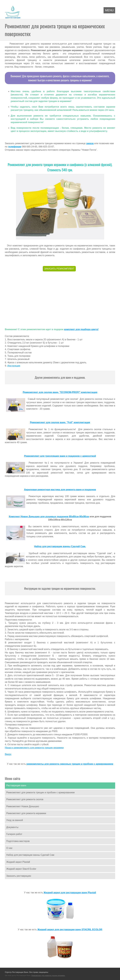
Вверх (8, 754)
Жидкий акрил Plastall (18, 862)
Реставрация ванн (16, 785)
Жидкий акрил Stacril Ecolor (21, 869)
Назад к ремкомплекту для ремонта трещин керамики (34, 748)
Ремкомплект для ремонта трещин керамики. (48, 975)
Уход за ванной (15, 820)
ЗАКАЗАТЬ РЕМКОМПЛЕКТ (59, 269)
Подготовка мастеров (18, 841)
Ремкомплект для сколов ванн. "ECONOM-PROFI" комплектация (60, 392)
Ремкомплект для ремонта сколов (25, 799)
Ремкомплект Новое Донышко (23, 806)
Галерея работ (14, 834)
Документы (12, 827)
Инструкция (14, 366)
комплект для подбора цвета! (81, 329)
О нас (9, 848)
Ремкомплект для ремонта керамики (26, 813)
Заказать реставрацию (19, 876)
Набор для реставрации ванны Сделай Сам (30, 855)
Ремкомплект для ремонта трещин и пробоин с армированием (40, 792)
